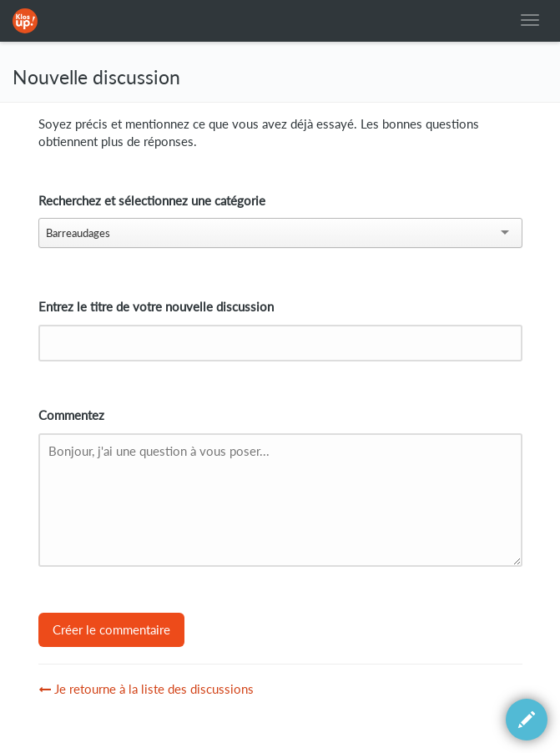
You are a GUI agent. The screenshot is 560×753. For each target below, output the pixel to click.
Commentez (71, 415)
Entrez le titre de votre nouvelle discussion (156, 307)
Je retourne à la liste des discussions (146, 689)
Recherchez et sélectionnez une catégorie (152, 201)
